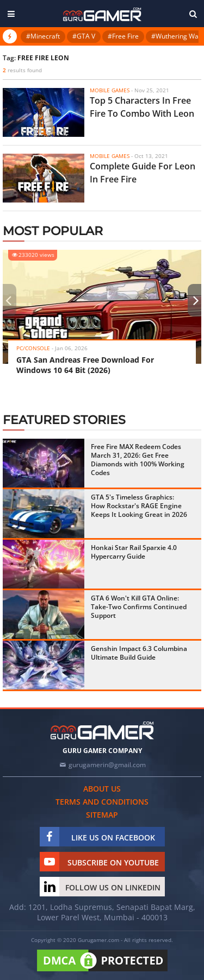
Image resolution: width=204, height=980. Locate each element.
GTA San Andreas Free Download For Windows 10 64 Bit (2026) (85, 365)
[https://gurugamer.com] (102, 731)
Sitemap (102, 815)
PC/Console (33, 348)
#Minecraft (43, 36)
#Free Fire (123, 36)
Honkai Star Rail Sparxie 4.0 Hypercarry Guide (134, 552)
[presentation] (8, 300)
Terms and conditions (102, 802)
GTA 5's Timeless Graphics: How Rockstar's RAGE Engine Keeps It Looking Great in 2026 (139, 506)
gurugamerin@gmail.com (107, 765)
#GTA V (84, 36)
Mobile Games (110, 90)
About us (102, 789)
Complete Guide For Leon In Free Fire (143, 173)
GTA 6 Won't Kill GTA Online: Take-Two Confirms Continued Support (139, 607)
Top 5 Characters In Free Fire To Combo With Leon (142, 107)
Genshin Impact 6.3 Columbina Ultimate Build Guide (139, 653)
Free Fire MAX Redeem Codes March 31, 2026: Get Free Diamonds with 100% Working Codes (138, 460)
